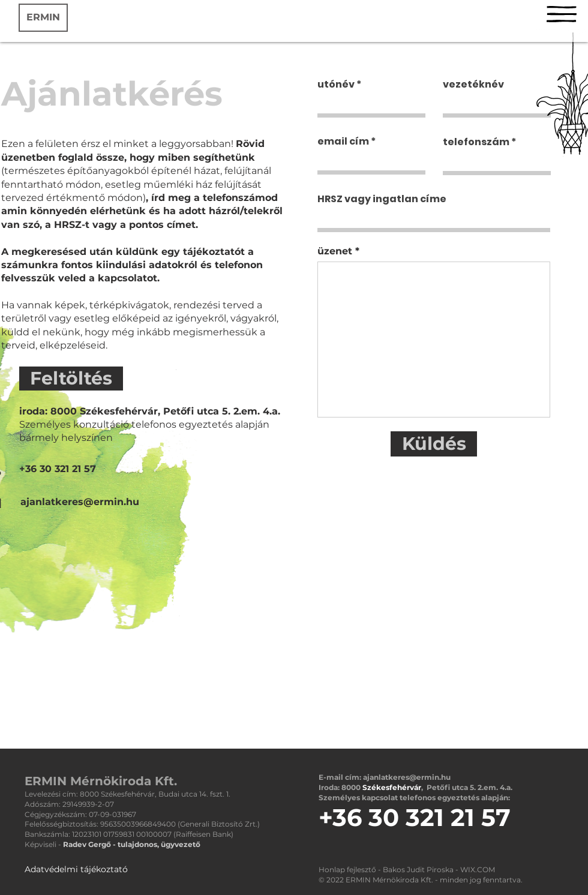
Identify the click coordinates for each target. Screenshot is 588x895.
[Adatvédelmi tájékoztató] (76, 870)
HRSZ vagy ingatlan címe (382, 199)
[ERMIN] (43, 18)
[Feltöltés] (71, 379)
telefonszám (476, 142)
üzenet (335, 251)
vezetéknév (473, 85)
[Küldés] (434, 444)
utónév (336, 85)
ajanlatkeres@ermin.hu (407, 777)
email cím (343, 142)
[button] (562, 14)
